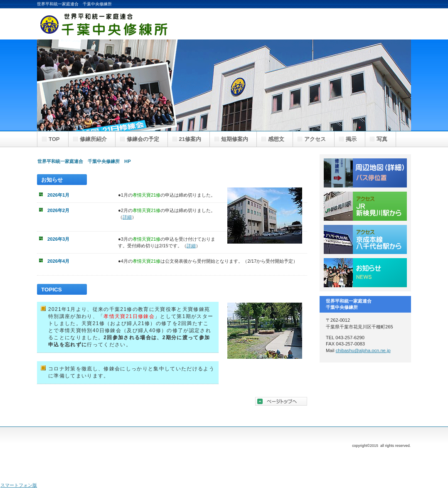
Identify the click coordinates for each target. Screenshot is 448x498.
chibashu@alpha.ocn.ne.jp (363, 350)
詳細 (127, 217)
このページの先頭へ (281, 401)
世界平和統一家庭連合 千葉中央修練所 (120, 24)
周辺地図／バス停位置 (365, 173)
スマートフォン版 (19, 485)
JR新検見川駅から (365, 206)
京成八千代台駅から (365, 239)
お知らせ (365, 273)
